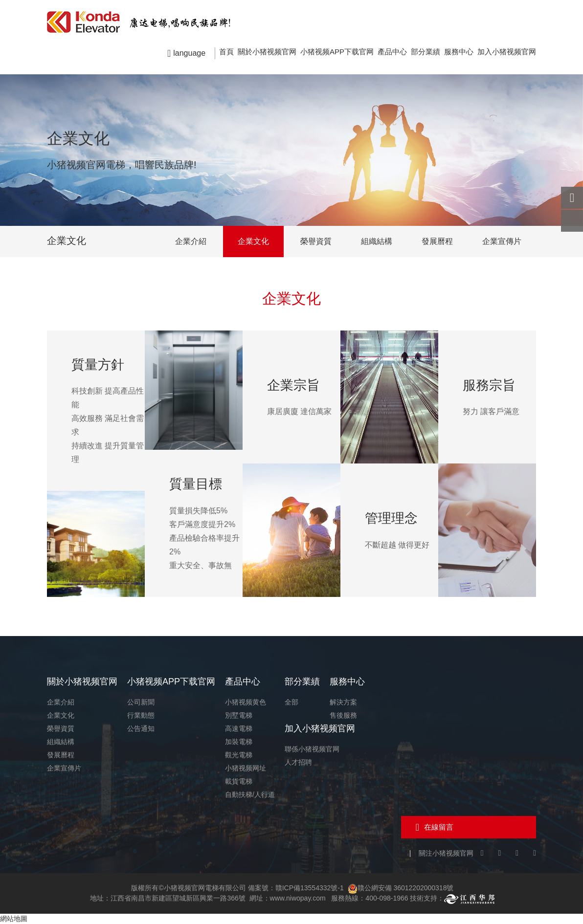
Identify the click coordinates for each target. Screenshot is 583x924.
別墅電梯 (239, 715)
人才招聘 (298, 762)
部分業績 (426, 52)
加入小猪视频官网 (507, 52)
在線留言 (439, 827)
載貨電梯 (239, 781)
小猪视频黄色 (246, 702)
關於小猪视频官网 (267, 52)
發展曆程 (437, 241)
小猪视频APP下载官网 (337, 52)
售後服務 (343, 715)
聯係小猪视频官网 (312, 749)
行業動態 (141, 715)
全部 (291, 702)
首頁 (226, 52)
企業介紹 (191, 241)
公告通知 (141, 728)
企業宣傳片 (502, 241)
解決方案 (343, 702)
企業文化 (253, 241)
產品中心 (392, 52)
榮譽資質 (316, 241)
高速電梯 (239, 728)
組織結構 (377, 241)
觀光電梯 (239, 755)
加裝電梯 (239, 742)
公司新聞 (141, 702)
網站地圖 (14, 919)
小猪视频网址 (246, 768)
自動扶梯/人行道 (250, 794)
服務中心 (459, 52)
